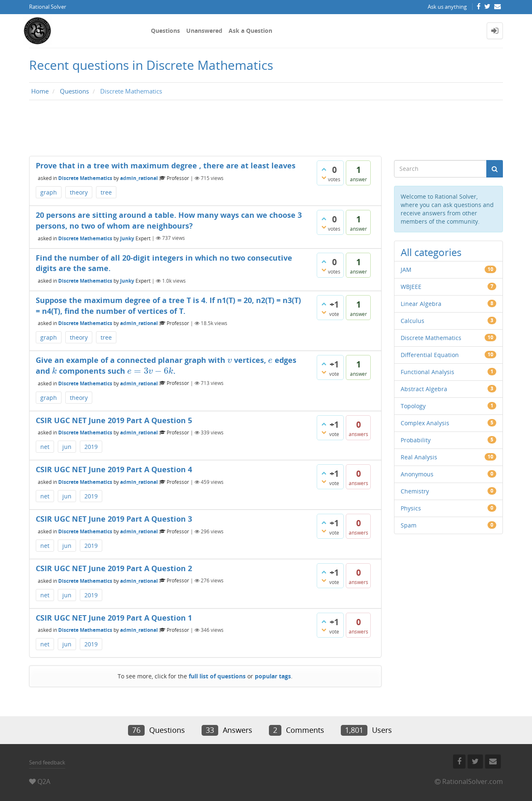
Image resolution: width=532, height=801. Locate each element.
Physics (411, 508)
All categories (431, 252)
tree (106, 192)
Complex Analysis (425, 423)
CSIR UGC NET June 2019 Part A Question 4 (114, 469)
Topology (413, 406)
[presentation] (230, 360)
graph (49, 192)
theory (79, 192)
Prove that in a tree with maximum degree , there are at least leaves (166, 165)
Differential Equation (430, 355)
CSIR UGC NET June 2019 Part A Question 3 (114, 519)
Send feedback (47, 762)
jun (67, 447)
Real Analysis (419, 457)
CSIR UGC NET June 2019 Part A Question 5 (114, 420)
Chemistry (415, 491)
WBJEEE (411, 287)
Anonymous (417, 474)
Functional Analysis (427, 372)
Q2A (44, 781)
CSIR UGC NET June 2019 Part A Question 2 (114, 568)
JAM (406, 270)
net (45, 447)
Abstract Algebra (424, 389)
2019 (91, 447)
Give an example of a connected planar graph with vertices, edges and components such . (166, 365)
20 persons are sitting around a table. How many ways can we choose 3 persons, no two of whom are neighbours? (169, 220)
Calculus (413, 321)
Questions (165, 31)
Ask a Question (250, 31)
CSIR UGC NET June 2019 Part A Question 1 (114, 618)
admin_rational (139, 178)
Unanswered (204, 31)
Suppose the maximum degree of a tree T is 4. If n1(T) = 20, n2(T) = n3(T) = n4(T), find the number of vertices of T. (168, 306)
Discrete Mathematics (85, 178)
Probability (416, 440)
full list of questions (217, 676)
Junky (127, 238)
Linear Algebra (421, 304)
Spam (409, 525)
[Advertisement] (266, 130)
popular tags (273, 676)
